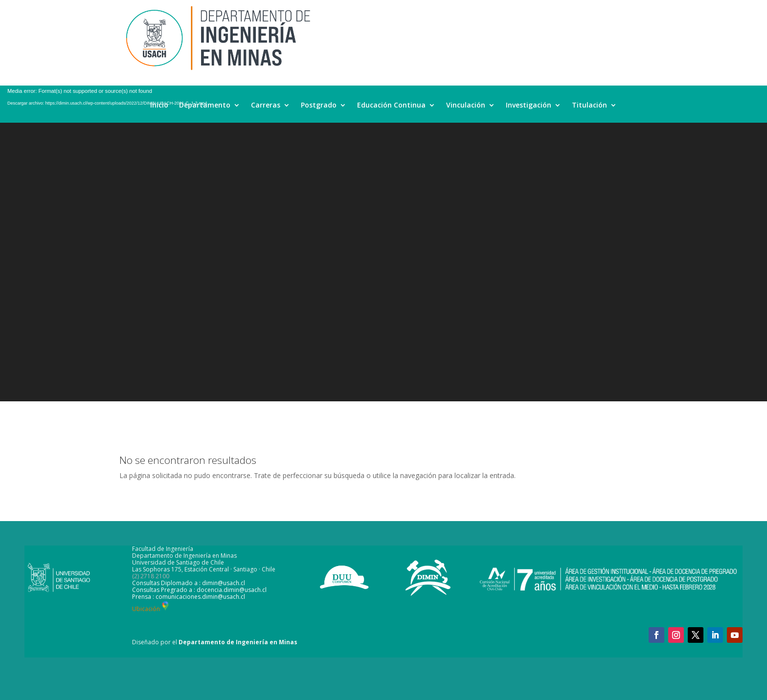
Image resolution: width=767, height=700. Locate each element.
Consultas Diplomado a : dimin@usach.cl (189, 583)
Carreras (266, 106)
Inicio (159, 106)
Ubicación (151, 609)
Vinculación (466, 106)
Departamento (205, 106)
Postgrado (319, 106)
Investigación (529, 106)
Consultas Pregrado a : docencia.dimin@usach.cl (199, 590)
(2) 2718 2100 (151, 576)
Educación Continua (391, 106)
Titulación (589, 106)
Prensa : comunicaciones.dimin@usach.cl (189, 597)
